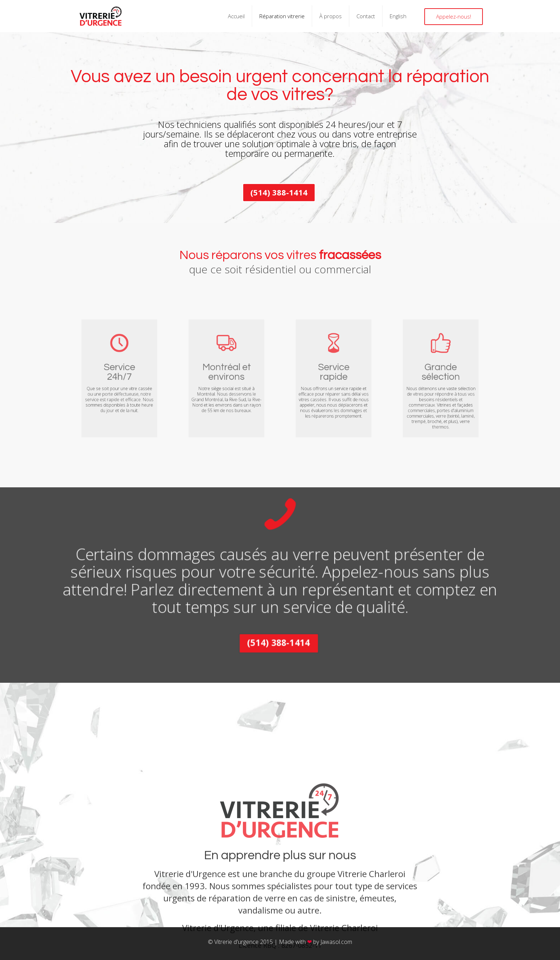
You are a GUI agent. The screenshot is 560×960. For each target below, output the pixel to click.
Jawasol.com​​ (336, 942)
